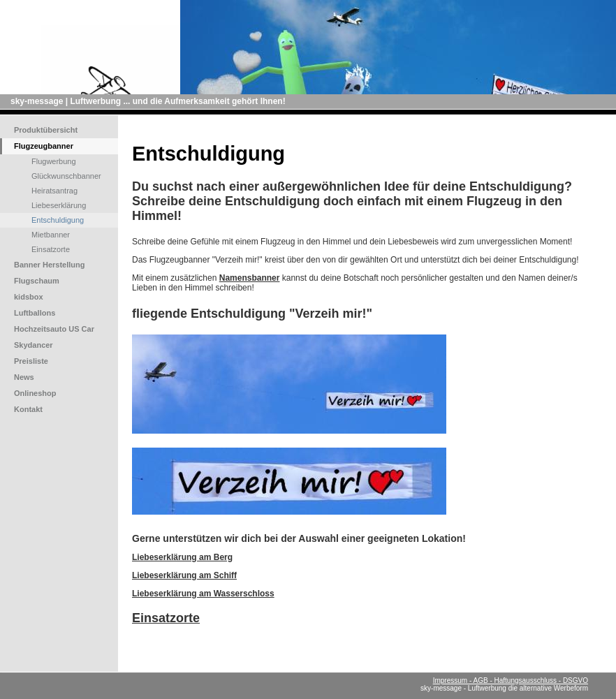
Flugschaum (37, 281)
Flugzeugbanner (44, 146)
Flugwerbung (54, 161)
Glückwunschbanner (66, 176)
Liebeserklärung (59, 205)
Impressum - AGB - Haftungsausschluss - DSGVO (511, 680)
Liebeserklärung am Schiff (184, 575)
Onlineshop (35, 393)
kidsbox (29, 297)
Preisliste (31, 361)
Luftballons (35, 313)
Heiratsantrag (54, 191)
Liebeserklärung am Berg (182, 557)
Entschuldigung (58, 220)
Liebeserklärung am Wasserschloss (203, 594)
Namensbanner (250, 278)
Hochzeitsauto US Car (54, 329)
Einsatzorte (51, 249)
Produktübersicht (46, 130)
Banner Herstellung (49, 265)
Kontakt (28, 409)
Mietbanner (51, 235)
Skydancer (34, 345)
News (24, 377)
